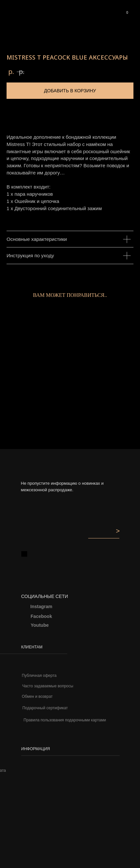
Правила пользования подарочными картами (65, 720)
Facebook (41, 616)
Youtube (40, 625)
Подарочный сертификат (45, 708)
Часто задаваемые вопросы (48, 686)
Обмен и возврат (37, 696)
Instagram (41, 606)
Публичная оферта (39, 676)
